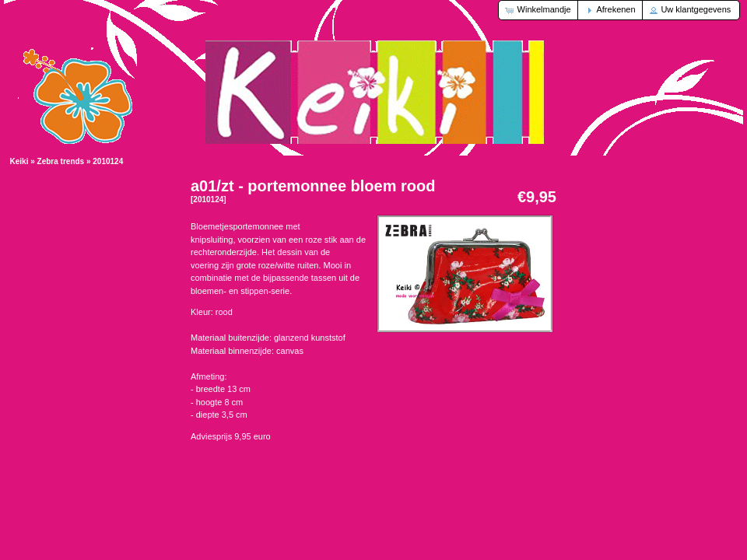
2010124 (108, 161)
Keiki (19, 161)
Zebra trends (61, 161)
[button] (539, 10)
